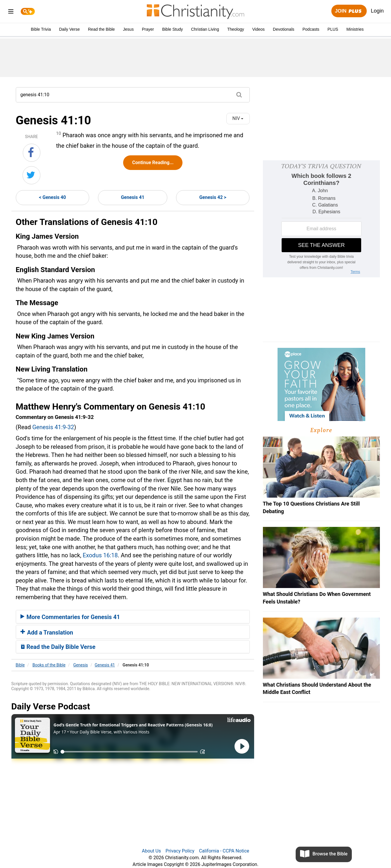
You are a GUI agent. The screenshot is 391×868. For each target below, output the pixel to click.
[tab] (133, 617)
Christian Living (205, 29)
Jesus (129, 29)
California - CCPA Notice (224, 851)
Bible (20, 665)
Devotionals (284, 29)
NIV (238, 118)
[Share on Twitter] (31, 175)
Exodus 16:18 (100, 555)
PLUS (333, 29)
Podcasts (311, 29)
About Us (151, 851)
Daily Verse (69, 29)
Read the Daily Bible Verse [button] (58, 647)
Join (349, 11)
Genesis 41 (132, 197)
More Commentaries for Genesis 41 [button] (70, 617)
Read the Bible (101, 29)
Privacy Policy (180, 851)
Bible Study (172, 29)
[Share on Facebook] (32, 153)
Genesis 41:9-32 (53, 427)
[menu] (11, 12)
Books (49, 665)
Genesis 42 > (213, 197)
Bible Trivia (41, 29)
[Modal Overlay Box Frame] (321, 219)
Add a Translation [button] (47, 632)
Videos (259, 29)
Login (377, 11)
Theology (236, 29)
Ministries (355, 29)
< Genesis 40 (52, 197)
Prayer (148, 29)
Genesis (81, 665)
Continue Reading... (153, 163)
